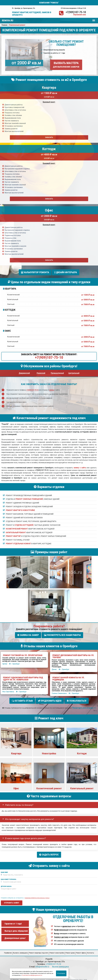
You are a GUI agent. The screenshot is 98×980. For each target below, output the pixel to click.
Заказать (49, 137)
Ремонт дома (70, 949)
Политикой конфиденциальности (32, 975)
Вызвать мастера (66, 65)
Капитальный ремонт (16, 532)
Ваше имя (4, 869)
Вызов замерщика (61, 963)
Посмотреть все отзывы (84, 705)
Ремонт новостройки (57, 949)
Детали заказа (6, 883)
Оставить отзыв (22, 699)
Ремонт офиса (81, 949)
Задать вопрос (49, 852)
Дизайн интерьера (66, 272)
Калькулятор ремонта (35, 272)
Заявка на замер (28, 634)
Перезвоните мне (80, 15)
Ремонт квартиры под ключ (39, 949)
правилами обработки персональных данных (37, 894)
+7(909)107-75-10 (76, 12)
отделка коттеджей (24, 524)
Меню (94, 19)
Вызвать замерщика (20, 949)
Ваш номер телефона (9, 876)
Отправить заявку (12, 899)
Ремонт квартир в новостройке (20, 509)
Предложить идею (50, 699)
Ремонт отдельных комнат (18, 543)
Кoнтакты (91, 949)
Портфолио (8, 949)
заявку (52, 389)
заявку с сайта (80, 467)
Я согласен (61, 973)
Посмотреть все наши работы (62, 634)
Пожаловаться (76, 699)
